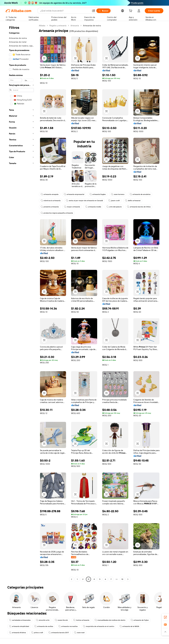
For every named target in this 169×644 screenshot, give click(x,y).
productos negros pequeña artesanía (57, 213)
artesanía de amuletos (140, 194)
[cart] (131, 11)
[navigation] (21, 303)
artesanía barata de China (139, 207)
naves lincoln (61, 620)
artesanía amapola (50, 194)
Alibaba (42, 26)
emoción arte (43, 620)
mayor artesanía (72, 207)
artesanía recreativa (68, 626)
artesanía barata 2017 (59, 633)
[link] (165, 617)
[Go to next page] (128, 579)
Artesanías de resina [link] (92, 26)
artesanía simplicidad (19, 626)
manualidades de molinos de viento (110, 620)
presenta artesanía (50, 207)
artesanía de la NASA (129, 626)
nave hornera (118, 194)
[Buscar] (103, 11)
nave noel (79, 633)
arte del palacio (114, 207)
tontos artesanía (81, 620)
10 (122, 579)
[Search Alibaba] (65, 11)
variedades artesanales (20, 620)
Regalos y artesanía (58, 26)
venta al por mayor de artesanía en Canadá (84, 201)
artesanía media (93, 207)
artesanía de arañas (44, 626)
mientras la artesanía (51, 201)
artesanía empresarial (74, 194)
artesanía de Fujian (140, 620)
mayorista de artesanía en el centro (99, 626)
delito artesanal (133, 201)
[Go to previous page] (72, 579)
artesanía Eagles (98, 194)
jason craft (114, 201)
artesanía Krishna (18, 633)
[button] (94, 11)
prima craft (37, 633)
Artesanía (75, 26)
